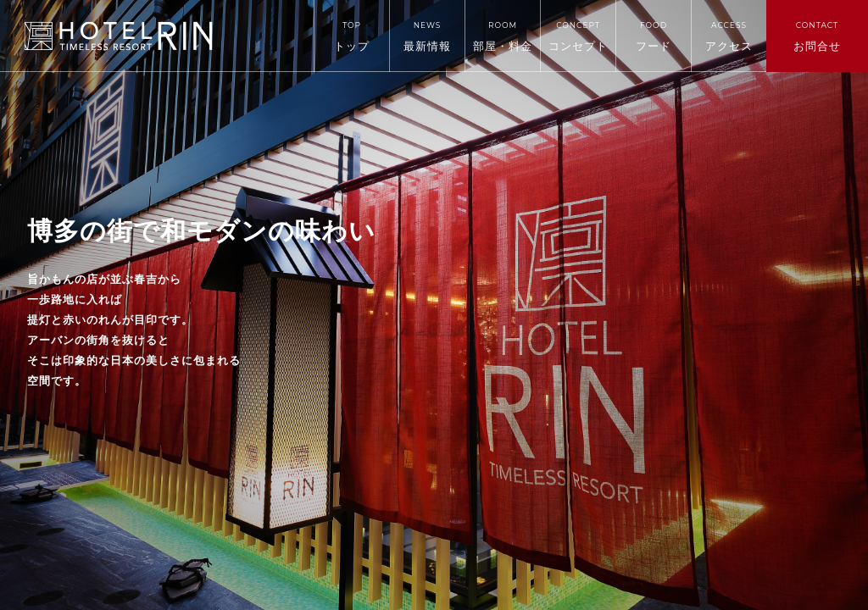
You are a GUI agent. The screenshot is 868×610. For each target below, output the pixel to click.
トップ (352, 36)
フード (654, 36)
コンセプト (578, 36)
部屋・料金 (503, 36)
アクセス (729, 36)
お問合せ (817, 36)
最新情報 (427, 36)
